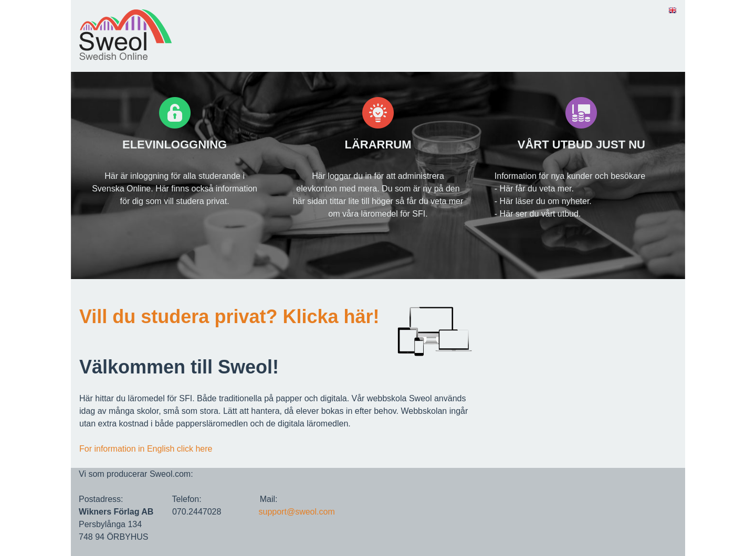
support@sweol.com (297, 512)
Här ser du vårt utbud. (540, 214)
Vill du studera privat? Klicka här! (229, 317)
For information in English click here (146, 449)
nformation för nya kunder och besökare (571, 176)
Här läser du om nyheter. (546, 201)
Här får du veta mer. (537, 189)
